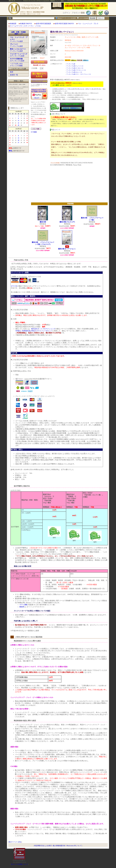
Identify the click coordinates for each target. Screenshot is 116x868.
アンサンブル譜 (71, 64)
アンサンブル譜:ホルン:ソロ (74, 72)
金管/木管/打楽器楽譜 (43, 24)
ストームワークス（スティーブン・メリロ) (25, 26)
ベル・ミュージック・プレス (88, 24)
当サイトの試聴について (19, 864)
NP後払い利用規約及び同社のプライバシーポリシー (34, 331)
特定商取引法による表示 (43, 846)
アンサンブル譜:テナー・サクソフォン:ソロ (79, 74)
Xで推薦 (34, 132)
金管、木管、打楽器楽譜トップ (18, 33)
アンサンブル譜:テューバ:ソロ (75, 66)
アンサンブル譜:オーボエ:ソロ (75, 68)
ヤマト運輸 (23, 605)
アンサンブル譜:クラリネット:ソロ (76, 70)
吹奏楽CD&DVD (26, 24)
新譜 (12, 72)
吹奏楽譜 (13, 24)
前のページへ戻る (15, 842)
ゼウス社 (14, 286)
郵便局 (22, 607)
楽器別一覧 (14, 75)
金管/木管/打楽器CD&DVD (64, 24)
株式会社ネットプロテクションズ (43, 329)
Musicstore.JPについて (74, 846)
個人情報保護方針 (59, 846)
